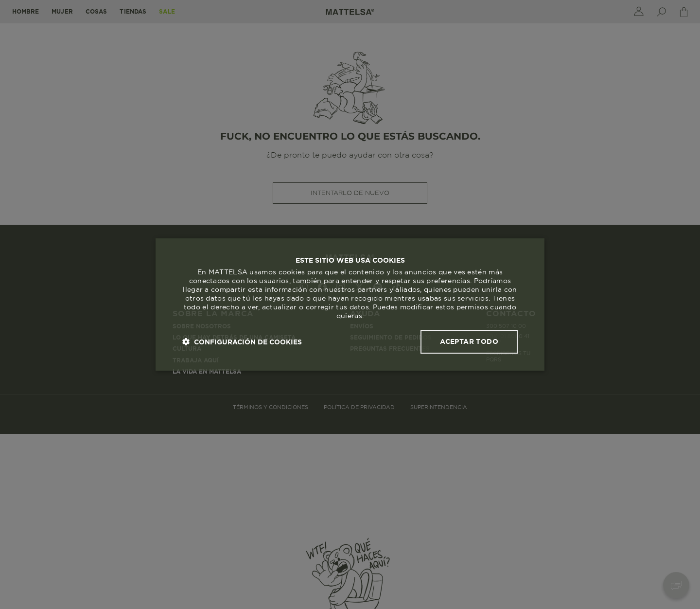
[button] (242, 342)
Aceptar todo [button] (469, 341)
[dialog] (350, 304)
